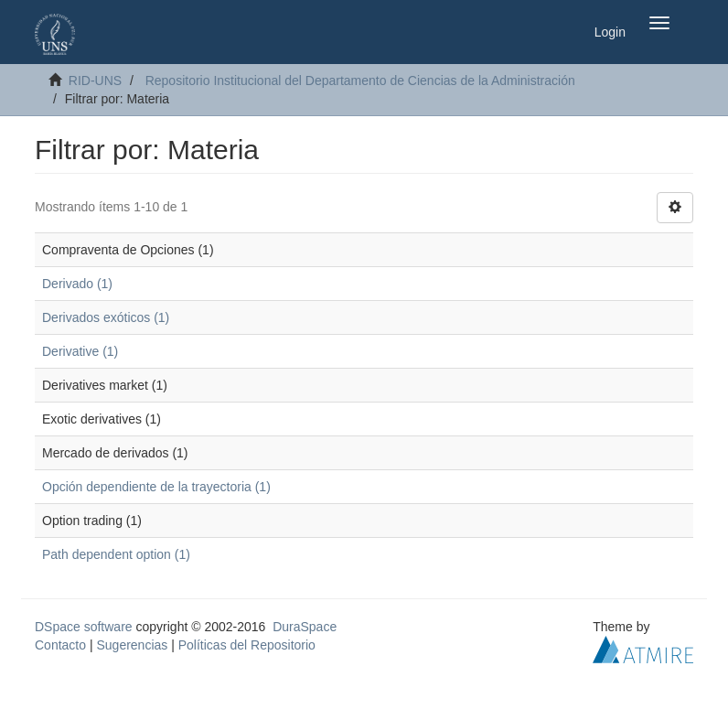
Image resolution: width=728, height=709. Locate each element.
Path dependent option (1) (116, 554)
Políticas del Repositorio (247, 645)
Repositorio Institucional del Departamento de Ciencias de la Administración (360, 81)
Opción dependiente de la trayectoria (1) (156, 487)
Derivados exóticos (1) (106, 317)
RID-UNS (95, 81)
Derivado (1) (77, 284)
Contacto (60, 645)
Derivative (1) (80, 351)
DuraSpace (305, 627)
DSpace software (84, 627)
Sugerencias (132, 645)
